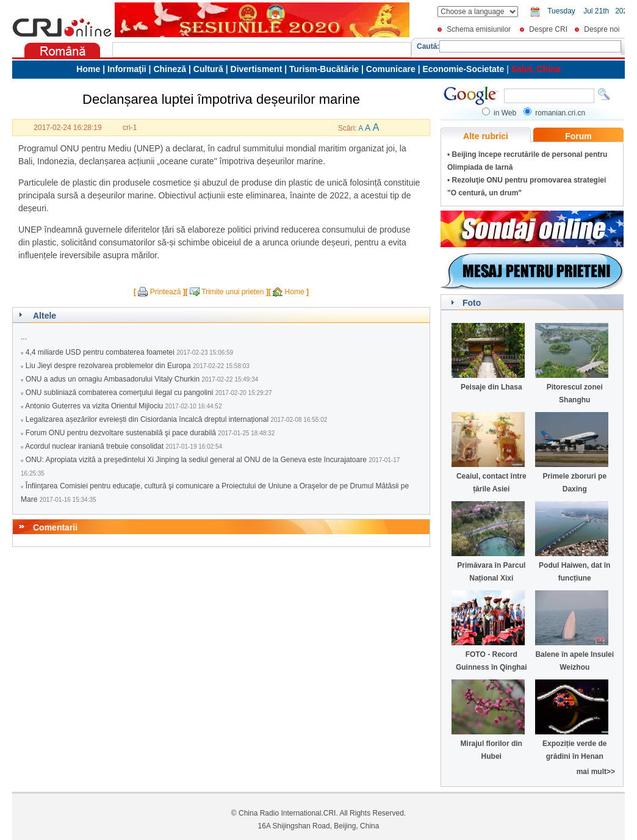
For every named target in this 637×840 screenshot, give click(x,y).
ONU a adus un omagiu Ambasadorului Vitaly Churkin (113, 379)
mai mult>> (596, 772)
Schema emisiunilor (479, 29)
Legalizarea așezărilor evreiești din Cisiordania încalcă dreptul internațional (147, 419)
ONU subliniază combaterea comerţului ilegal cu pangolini (120, 393)
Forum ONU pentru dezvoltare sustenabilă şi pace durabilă (121, 433)
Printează (166, 292)
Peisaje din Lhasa (491, 387)
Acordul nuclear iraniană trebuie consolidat (94, 446)
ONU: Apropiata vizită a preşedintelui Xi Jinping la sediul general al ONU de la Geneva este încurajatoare (196, 460)
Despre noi (602, 29)
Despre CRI (548, 29)
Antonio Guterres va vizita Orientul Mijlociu (94, 406)
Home (295, 292)
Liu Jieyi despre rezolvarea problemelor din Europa (108, 366)
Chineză (170, 69)
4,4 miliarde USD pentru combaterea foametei (100, 352)
